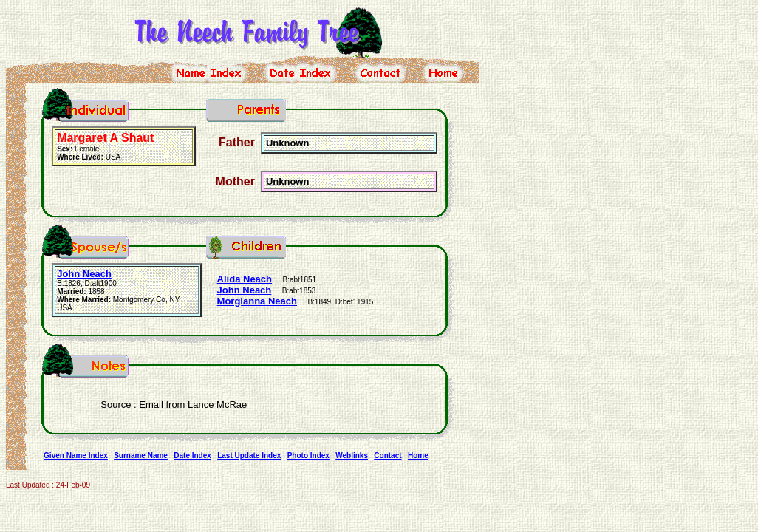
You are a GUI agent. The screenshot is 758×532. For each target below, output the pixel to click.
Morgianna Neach (257, 301)
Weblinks (352, 456)
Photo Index (308, 456)
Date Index (192, 456)
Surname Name (141, 456)
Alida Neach (245, 279)
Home (418, 456)
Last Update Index (249, 456)
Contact (387, 456)
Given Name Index (76, 456)
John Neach (84, 274)
